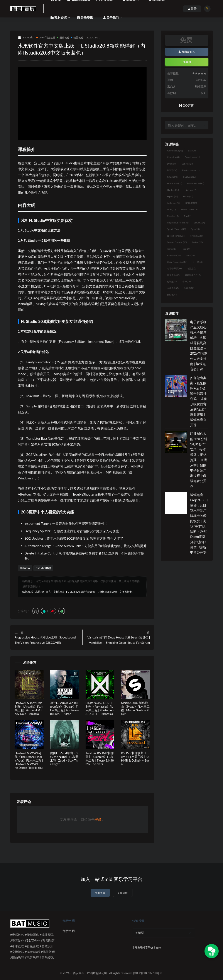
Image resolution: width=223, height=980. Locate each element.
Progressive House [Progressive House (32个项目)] (178, 223)
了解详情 (123, 893)
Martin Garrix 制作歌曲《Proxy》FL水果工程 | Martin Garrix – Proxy (135, 708)
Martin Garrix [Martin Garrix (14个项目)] (189, 209)
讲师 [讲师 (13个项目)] (187, 281)
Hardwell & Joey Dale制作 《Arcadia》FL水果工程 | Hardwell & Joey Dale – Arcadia (29, 708)
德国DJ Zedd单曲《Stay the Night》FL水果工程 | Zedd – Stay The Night (64, 758)
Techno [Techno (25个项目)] (197, 242)
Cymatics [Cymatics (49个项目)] (173, 157)
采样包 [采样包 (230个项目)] (173, 288)
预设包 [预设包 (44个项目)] (172, 295)
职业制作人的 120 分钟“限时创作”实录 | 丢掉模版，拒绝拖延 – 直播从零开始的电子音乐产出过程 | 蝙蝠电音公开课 (199, 460)
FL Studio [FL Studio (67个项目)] (189, 177)
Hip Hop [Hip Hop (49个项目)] (191, 190)
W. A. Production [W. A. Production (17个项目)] (177, 262)
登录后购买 (187, 52)
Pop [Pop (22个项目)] (188, 216)
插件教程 (63, 37)
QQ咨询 (187, 105)
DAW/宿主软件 (46, 37)
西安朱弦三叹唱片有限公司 (90, 973)
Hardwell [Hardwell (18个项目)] (173, 190)
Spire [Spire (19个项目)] (195, 229)
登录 (98, 819)
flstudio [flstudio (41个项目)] (172, 177)
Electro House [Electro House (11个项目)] (191, 170)
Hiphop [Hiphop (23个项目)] (172, 196)
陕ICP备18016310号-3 (148, 973)
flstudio (25, 568)
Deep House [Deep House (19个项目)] (193, 157)
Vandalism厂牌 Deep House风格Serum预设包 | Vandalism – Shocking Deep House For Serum (119, 640)
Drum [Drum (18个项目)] (172, 164)
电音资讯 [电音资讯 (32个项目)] (173, 275)
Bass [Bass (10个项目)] (192, 151)
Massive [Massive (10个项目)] (173, 216)
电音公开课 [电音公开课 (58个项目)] (174, 268)
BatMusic (25, 38)
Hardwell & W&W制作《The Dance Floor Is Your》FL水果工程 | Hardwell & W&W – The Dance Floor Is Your (29, 762)
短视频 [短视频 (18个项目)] (172, 281)
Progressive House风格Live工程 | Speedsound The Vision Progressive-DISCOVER (45, 640)
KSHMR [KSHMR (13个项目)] (191, 203)
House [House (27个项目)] (188, 196)
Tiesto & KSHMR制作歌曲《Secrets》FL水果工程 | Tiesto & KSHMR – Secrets (100, 758)
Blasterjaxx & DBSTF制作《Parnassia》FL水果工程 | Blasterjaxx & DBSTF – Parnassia (100, 708)
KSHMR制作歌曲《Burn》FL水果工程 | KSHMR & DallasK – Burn (135, 758)
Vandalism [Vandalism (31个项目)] (174, 255)
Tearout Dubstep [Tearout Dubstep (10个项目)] (177, 242)
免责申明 (69, 931)
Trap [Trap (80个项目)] (186, 249)
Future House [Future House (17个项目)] (196, 183)
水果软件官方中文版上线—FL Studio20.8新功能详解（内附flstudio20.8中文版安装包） (85, 592)
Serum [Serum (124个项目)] (199, 223)
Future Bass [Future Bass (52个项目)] (174, 183)
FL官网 (187, 62)
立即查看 (100, 893)
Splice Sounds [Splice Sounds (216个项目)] (176, 236)
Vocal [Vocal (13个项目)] (190, 255)
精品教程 (77, 37)
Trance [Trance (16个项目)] (172, 249)
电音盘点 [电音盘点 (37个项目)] (193, 268)
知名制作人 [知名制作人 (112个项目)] (193, 275)
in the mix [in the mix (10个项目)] (174, 203)
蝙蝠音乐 (28, 592)
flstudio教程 (43, 568)
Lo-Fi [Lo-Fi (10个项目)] (171, 209)
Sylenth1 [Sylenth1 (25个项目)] (197, 236)
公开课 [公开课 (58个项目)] (197, 262)
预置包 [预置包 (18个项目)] (189, 288)
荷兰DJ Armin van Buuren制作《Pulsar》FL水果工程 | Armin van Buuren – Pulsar (65, 708)
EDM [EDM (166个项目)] (172, 170)
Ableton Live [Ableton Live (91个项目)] (175, 151)
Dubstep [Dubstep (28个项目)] (187, 164)
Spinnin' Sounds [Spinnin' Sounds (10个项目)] (176, 229)
